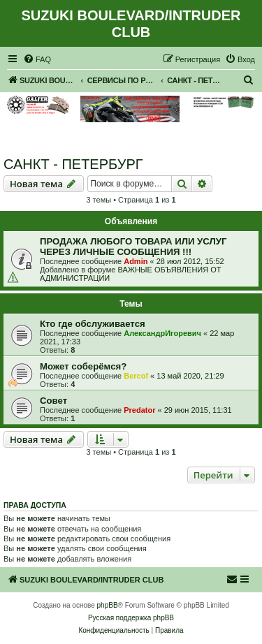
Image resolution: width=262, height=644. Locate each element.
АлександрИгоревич (162, 333)
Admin (136, 261)
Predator (139, 410)
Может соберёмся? (83, 366)
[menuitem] (37, 59)
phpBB (108, 605)
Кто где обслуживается (93, 324)
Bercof (136, 376)
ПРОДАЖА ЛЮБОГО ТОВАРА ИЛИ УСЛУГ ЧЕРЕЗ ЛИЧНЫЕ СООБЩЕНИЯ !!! (133, 247)
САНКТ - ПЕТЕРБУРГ (73, 164)
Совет (53, 401)
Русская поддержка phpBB (131, 618)
